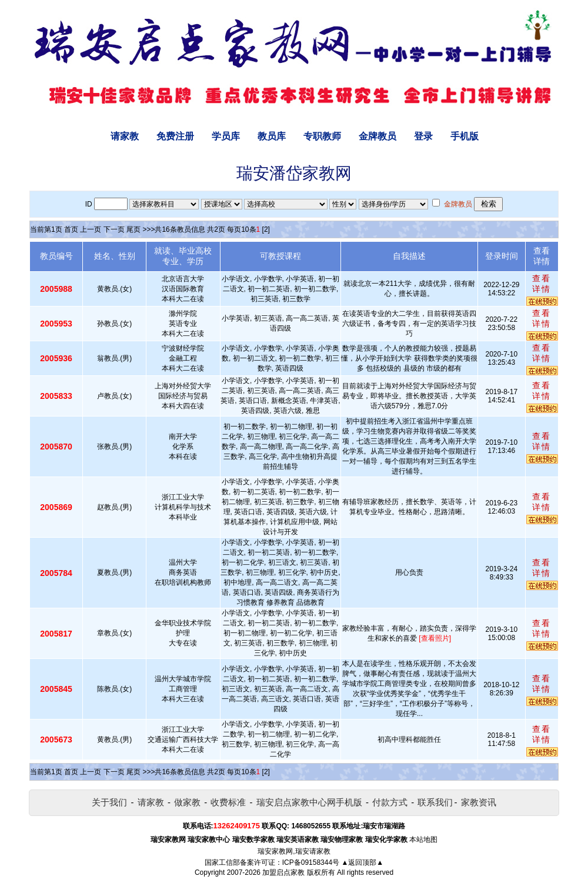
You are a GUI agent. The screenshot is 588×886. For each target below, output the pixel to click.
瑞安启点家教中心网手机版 (309, 802)
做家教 (187, 802)
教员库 (272, 136)
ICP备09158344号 (311, 862)
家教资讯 (479, 802)
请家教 (125, 136)
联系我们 (435, 802)
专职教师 (322, 136)
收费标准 (228, 802)
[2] (266, 229)
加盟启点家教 (283, 872)
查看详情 (542, 284)
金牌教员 (377, 136)
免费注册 (175, 136)
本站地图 (423, 840)
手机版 (465, 136)
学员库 (226, 136)
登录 (423, 136)
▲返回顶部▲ (362, 862)
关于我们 (109, 802)
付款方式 (390, 802)
